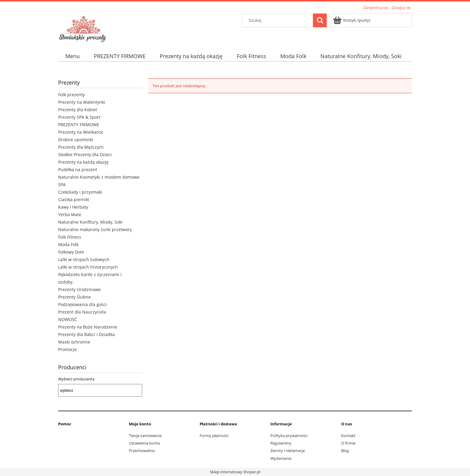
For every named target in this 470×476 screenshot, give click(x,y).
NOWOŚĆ (68, 319)
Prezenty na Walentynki (82, 102)
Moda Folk (68, 244)
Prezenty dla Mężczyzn (81, 147)
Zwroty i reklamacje (288, 451)
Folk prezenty (71, 95)
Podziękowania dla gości (82, 304)
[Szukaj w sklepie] (279, 20)
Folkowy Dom (71, 252)
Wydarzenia (281, 458)
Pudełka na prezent (78, 170)
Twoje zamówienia (145, 436)
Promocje (67, 349)
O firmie (348, 443)
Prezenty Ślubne (74, 297)
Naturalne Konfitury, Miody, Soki (90, 222)
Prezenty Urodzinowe (79, 289)
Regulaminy (281, 443)
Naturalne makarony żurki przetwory (95, 229)
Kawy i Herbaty (73, 207)
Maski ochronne (74, 342)
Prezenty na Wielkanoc (81, 132)
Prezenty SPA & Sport (79, 117)
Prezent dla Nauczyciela (82, 312)
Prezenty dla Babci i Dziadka (86, 334)
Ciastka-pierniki (74, 199)
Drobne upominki (76, 140)
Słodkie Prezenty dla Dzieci (85, 155)
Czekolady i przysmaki (80, 192)
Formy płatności (214, 436)
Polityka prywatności (289, 436)
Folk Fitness (70, 237)
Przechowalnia (142, 451)
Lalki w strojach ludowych (84, 259)
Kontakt (348, 436)
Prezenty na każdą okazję (83, 162)
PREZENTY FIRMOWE (79, 125)
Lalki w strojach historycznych (88, 267)
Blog (345, 451)
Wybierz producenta (76, 379)
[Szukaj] (320, 20)
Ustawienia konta (144, 443)
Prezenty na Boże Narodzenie (88, 327)
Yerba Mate (70, 214)
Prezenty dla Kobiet (78, 110)
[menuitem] (72, 56)
